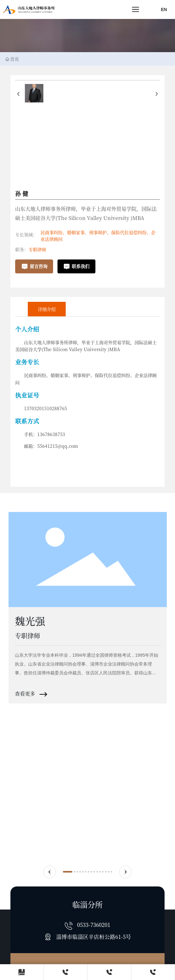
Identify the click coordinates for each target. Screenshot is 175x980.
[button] (50, 872)
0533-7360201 (94, 925)
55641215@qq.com (58, 446)
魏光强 (30, 621)
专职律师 (37, 249)
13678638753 (51, 434)
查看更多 (26, 694)
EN (164, 9)
